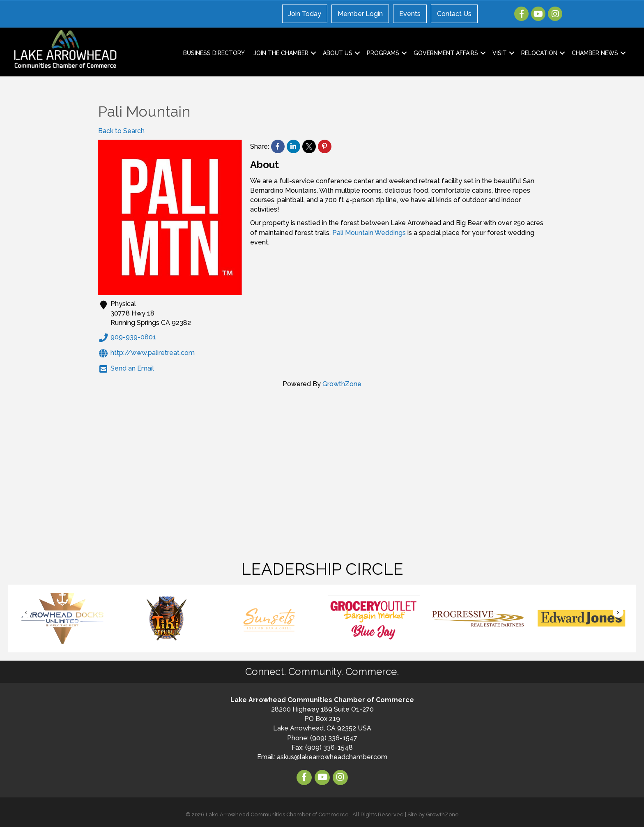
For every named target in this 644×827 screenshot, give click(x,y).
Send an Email (126, 369)
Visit (500, 53)
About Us (338, 53)
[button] (26, 612)
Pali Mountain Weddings (369, 233)
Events (410, 14)
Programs (383, 53)
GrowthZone (342, 384)
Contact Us (454, 14)
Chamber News (595, 53)
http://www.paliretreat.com (146, 353)
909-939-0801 (127, 338)
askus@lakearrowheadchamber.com (332, 757)
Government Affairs (446, 53)
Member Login (360, 14)
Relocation (539, 53)
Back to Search (121, 131)
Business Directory (214, 53)
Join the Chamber (281, 53)
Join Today (305, 14)
